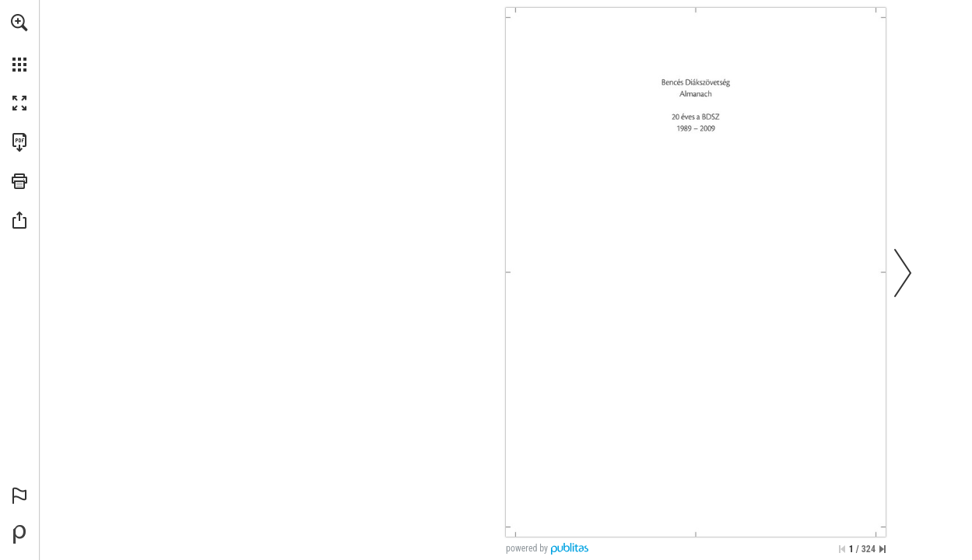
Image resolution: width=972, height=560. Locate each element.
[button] (19, 23)
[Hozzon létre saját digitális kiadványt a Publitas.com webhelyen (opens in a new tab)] (19, 534)
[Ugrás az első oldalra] (842, 549)
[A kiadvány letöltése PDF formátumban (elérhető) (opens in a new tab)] (19, 142)
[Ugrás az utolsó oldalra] (883, 549)
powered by (527, 548)
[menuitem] (19, 43)
